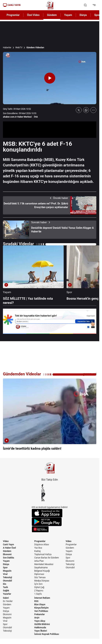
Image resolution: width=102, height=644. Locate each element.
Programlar (40, 541)
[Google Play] (50, 522)
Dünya (6, 564)
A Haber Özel (9, 548)
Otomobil (7, 581)
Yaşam (6, 561)
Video (6, 541)
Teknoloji (8, 577)
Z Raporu (39, 591)
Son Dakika (9, 558)
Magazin (7, 571)
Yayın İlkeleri (41, 631)
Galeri (6, 598)
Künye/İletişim (41, 608)
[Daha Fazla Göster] (93, 110)
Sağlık (6, 591)
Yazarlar (7, 594)
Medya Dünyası (42, 581)
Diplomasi (39, 574)
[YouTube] (50, 494)
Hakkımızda (40, 628)
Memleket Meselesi (44, 564)
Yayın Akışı (40, 621)
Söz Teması (40, 577)
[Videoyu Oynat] (50, 78)
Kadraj (37, 551)
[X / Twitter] (50, 488)
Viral (5, 574)
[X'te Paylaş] (79, 110)
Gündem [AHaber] (52, 15)
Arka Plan (39, 561)
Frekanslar (40, 614)
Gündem (7, 551)
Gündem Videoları (35, 48)
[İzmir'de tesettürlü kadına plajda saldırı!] (50, 417)
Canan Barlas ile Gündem (47, 558)
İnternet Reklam (42, 598)
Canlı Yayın (8, 545)
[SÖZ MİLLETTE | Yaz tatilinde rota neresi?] (33, 275)
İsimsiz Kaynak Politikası (47, 634)
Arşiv (37, 618)
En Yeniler (8, 601)
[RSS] (50, 500)
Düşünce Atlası (42, 545)
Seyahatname (41, 568)
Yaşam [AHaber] (68, 15)
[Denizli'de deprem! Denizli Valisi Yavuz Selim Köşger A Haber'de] (50, 230)
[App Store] (50, 513)
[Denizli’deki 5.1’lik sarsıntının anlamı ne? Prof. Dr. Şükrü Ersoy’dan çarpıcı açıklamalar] (50, 205)
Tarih (5, 587)
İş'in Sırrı (38, 584)
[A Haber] (50, 5)
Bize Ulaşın (40, 605)
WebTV (19, 48)
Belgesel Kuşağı (42, 571)
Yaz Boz (38, 548)
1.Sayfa (38, 594)
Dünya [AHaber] (83, 15)
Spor (5, 568)
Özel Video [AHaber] (33, 15)
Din (5, 584)
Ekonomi (7, 554)
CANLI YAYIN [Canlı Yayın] (12, 5)
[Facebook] (50, 486)
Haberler (7, 48)
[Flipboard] (50, 497)
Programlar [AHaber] (13, 15)
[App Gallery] (50, 529)
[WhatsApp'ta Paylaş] (86, 110)
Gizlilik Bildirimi (42, 624)
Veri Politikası (41, 611)
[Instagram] (50, 491)
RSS (36, 601)
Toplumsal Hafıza (43, 554)
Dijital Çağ (39, 587)
